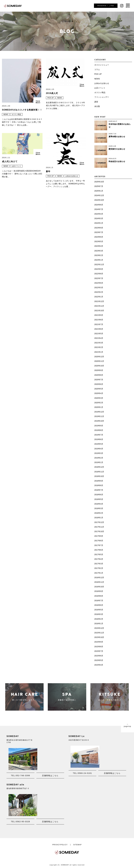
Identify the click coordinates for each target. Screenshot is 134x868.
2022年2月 (99, 292)
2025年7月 (99, 186)
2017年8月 (99, 541)
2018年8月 (99, 485)
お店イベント (16, 166)
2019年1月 (99, 462)
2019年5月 (99, 444)
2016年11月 (99, 582)
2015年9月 (99, 642)
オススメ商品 (16, 114)
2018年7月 (99, 490)
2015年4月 (99, 665)
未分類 (97, 106)
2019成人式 (52, 93)
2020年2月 (99, 403)
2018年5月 (99, 499)
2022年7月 (99, 278)
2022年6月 (99, 283)
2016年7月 (99, 601)
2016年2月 (99, 619)
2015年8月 (99, 647)
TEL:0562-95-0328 (21, 822)
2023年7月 (99, 232)
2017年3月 (99, 564)
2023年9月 (99, 228)
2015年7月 (99, 651)
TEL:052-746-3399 (21, 776)
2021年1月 (99, 352)
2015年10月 (99, 637)
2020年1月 (99, 407)
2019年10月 (99, 421)
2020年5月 (99, 389)
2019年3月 (99, 453)
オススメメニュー (102, 65)
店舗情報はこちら (50, 776)
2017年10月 (99, 531)
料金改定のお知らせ (117, 161)
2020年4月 (99, 393)
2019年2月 (99, 458)
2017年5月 (99, 554)
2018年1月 (99, 518)
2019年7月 (99, 435)
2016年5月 (99, 610)
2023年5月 (99, 241)
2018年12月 (99, 467)
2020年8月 (99, 375)
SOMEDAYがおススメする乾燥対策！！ (22, 110)
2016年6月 (99, 605)
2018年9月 (99, 481)
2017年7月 (99, 545)
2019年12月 (99, 412)
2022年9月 (99, 269)
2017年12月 (99, 522)
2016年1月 (99, 624)
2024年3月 (99, 218)
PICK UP (51, 98)
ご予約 (106, 6)
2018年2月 (99, 513)
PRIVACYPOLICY (60, 845)
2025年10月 (99, 182)
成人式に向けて (10, 161)
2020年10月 (99, 366)
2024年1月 (99, 223)
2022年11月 (99, 264)
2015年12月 (99, 628)
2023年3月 (99, 251)
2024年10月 (99, 200)
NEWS (6, 114)
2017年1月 (99, 573)
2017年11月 (99, 527)
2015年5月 (99, 660)
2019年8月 (99, 430)
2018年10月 (99, 476)
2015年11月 (99, 633)
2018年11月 (99, 472)
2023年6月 (99, 237)
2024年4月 (99, 214)
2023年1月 (99, 260)
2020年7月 (99, 380)
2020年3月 (99, 398)
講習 (96, 102)
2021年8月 (99, 320)
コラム (97, 69)
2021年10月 (99, 311)
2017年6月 (99, 550)
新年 (48, 171)
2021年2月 (99, 347)
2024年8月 (99, 205)
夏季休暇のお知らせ (117, 137)
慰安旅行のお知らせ (117, 149)
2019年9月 (99, 426)
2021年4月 (99, 338)
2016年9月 (99, 591)
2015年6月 (99, 656)
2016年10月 (99, 587)
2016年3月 (99, 614)
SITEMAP (77, 845)
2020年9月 (99, 370)
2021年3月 (99, 343)
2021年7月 (99, 324)
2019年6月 (99, 439)
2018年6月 (99, 495)
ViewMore (38, 102)
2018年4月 (99, 504)
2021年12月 (99, 301)
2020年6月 (99, 384)
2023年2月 (99, 255)
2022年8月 (99, 274)
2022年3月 (99, 288)
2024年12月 (99, 195)
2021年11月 (99, 306)
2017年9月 (99, 536)
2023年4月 (99, 246)
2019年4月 (99, 449)
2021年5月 (99, 334)
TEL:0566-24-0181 (82, 773)
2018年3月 (99, 508)
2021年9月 (99, 315)
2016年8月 (99, 596)
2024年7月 (99, 209)
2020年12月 (99, 357)
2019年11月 (99, 416)
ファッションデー (102, 97)
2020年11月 (99, 361)
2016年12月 (99, 577)
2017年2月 (99, 568)
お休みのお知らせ (72, 176)
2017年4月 (99, 559)
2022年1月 (99, 297)
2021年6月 (99, 329)
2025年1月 (99, 191)
